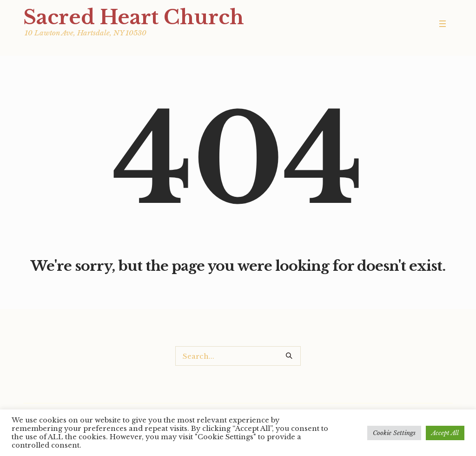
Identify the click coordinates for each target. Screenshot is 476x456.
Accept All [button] (445, 433)
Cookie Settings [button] (394, 433)
